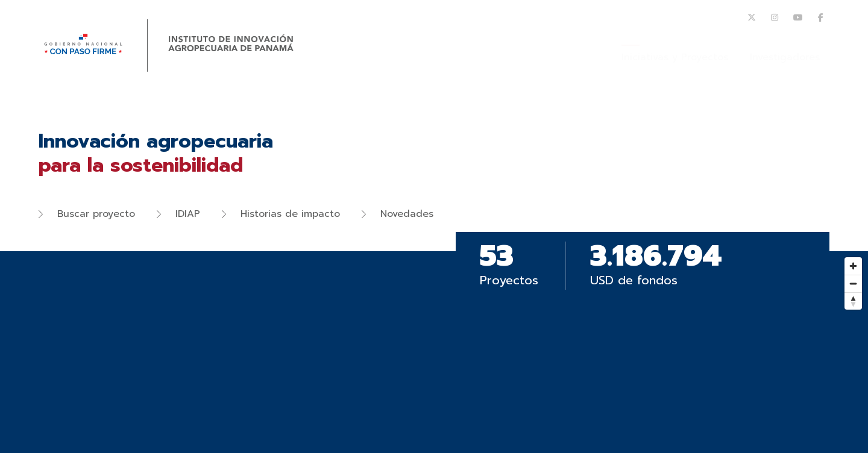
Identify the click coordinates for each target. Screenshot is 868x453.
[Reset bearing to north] (853, 301)
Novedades (398, 214)
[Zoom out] (853, 283)
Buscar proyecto (87, 214)
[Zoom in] (853, 266)
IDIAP (178, 214)
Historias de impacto (281, 214)
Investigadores (785, 57)
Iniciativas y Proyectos (675, 57)
